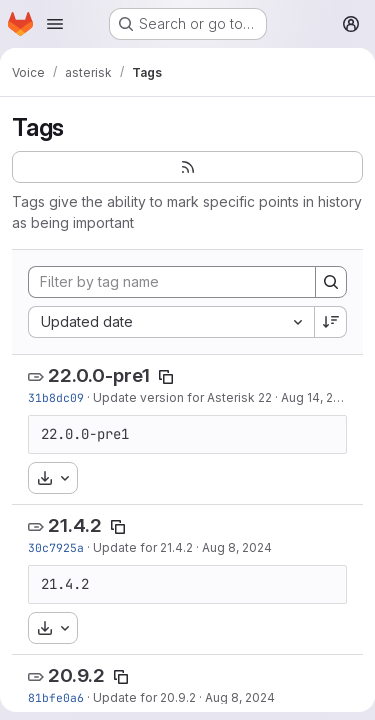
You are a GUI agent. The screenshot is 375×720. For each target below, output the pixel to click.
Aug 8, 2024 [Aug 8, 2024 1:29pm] (237, 547)
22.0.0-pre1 (99, 375)
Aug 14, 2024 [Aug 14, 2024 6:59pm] (318, 397)
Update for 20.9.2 (144, 697)
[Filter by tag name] (172, 282)
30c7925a (56, 547)
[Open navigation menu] (55, 24)
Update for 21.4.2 (143, 547)
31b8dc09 (56, 397)
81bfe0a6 (56, 697)
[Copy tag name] (166, 377)
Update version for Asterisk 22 (182, 397)
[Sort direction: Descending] (331, 322)
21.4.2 (75, 525)
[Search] (331, 282)
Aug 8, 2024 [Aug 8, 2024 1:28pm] (240, 697)
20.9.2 (76, 675)
